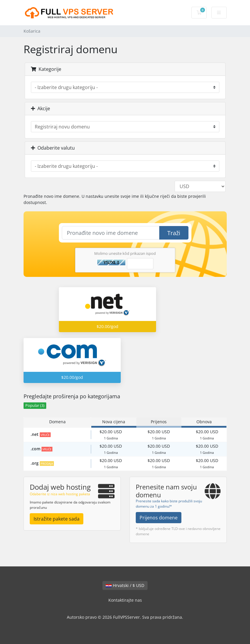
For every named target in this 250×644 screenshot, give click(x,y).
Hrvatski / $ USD (125, 585)
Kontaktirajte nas (125, 600)
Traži (174, 233)
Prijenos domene (159, 518)
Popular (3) (35, 405)
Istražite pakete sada (57, 519)
